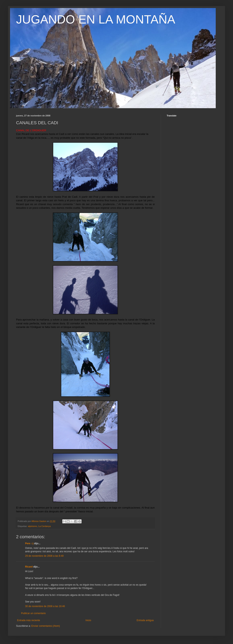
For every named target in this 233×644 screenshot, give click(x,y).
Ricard (29, 567)
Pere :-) (29, 543)
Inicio (88, 620)
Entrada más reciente (29, 620)
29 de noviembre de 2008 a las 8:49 (44, 556)
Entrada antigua (145, 620)
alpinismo (33, 526)
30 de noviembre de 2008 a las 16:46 (45, 606)
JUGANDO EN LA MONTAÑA (96, 19)
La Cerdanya (45, 526)
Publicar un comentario (33, 613)
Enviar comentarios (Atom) (46, 626)
